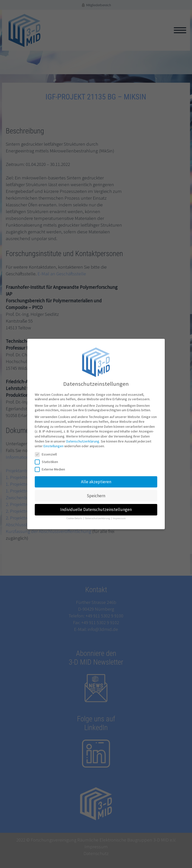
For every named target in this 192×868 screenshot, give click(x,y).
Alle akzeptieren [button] (96, 475)
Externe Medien (51, 463)
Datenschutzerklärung (83, 435)
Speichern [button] (96, 489)
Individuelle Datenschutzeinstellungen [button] (96, 503)
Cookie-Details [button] (75, 512)
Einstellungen (53, 439)
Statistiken (48, 455)
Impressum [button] (119, 512)
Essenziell (47, 448)
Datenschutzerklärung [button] (98, 512)
